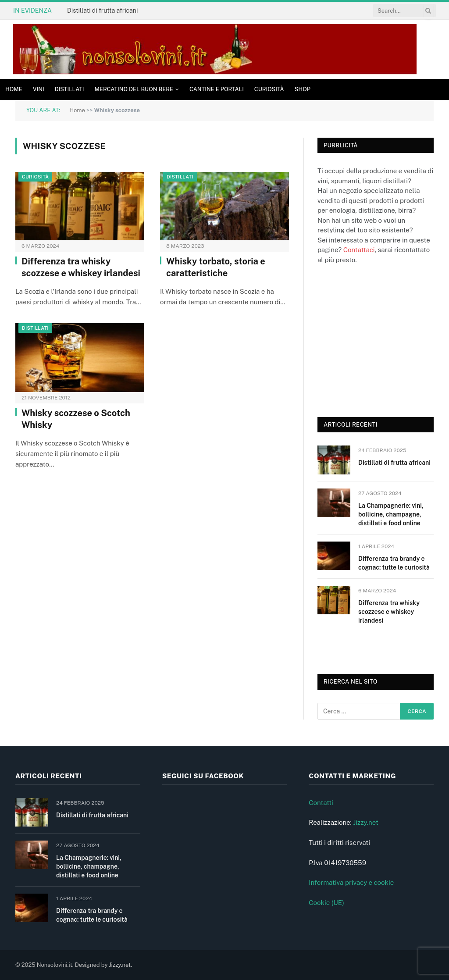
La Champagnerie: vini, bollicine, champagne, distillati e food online (391, 514)
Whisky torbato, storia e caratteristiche (216, 267)
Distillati (69, 89)
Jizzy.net (365, 822)
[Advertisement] (383, 339)
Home (14, 89)
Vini (39, 89)
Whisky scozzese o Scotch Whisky (76, 419)
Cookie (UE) (326, 903)
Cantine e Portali (217, 89)
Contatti (321, 803)
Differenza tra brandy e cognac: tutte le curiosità (394, 563)
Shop (303, 89)
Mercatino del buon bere (134, 89)
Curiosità (269, 89)
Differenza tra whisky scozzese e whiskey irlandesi (81, 267)
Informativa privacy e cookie (351, 882)
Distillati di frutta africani (102, 11)
